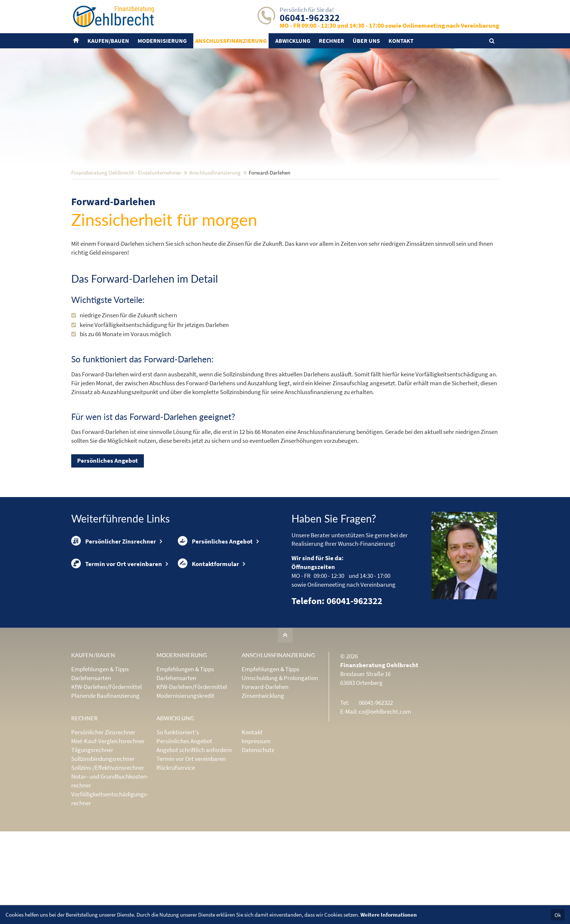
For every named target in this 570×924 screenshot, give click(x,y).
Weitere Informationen (389, 915)
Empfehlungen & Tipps (100, 717)
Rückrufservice (176, 816)
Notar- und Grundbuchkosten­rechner (110, 829)
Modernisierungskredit (185, 744)
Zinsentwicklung (263, 744)
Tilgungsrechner (92, 798)
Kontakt (252, 780)
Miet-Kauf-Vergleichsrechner (108, 789)
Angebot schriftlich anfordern (194, 798)
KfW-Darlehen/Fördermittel (106, 735)
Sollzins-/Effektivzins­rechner (108, 816)
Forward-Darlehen (265, 735)
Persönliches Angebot (108, 509)
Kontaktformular (208, 613)
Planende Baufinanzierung (105, 744)
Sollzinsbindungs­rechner (103, 807)
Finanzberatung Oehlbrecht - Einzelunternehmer (126, 221)
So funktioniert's (178, 780)
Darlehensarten (91, 726)
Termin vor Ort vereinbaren (117, 613)
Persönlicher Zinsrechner (114, 590)
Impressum (256, 789)
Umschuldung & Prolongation (280, 726)
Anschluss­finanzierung (215, 221)
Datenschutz (258, 798)
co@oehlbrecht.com (385, 760)
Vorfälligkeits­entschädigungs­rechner (110, 847)
